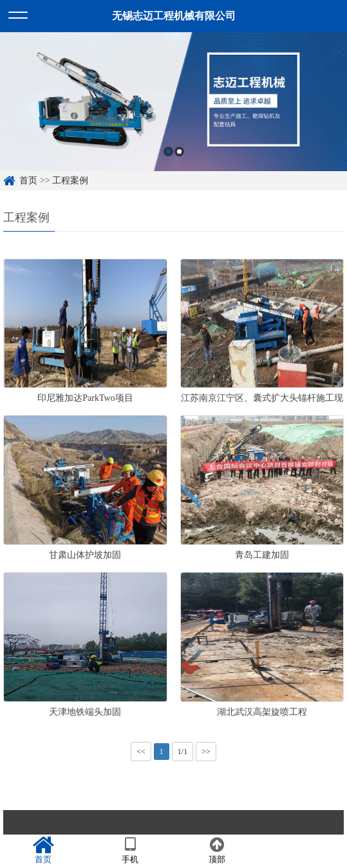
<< (141, 752)
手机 (130, 851)
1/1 (183, 752)
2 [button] (179, 152)
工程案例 (70, 180)
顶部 (217, 851)
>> (206, 752)
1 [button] (168, 152)
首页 (28, 180)
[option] (173, 102)
